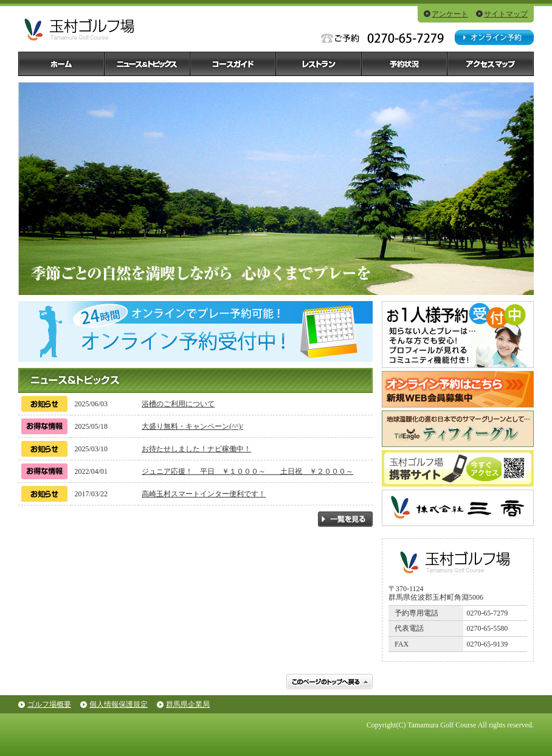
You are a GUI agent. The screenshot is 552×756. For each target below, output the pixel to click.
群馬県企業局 (188, 704)
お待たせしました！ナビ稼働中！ (196, 449)
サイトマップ (506, 14)
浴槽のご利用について (178, 404)
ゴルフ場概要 (49, 704)
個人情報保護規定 (119, 704)
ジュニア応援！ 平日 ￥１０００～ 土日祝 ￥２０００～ (247, 471)
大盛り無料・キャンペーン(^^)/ (192, 426)
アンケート (450, 14)
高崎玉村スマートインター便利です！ (204, 494)
